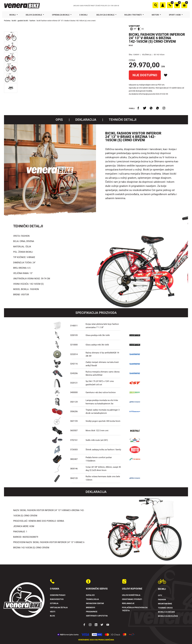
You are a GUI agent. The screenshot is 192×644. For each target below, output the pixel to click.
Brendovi (91, 608)
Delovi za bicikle (34, 15)
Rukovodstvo (57, 599)
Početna (7, 21)
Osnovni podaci (58, 595)
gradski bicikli (23, 21)
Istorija (54, 603)
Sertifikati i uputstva (97, 616)
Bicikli (13, 15)
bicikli (14, 21)
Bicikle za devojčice (168, 616)
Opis (59, 120)
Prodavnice (92, 612)
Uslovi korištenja (131, 595)
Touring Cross (165, 608)
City (160, 595)
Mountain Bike (165, 604)
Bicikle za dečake (166, 612)
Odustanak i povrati (132, 599)
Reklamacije (128, 603)
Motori (156, 15)
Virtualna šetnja (59, 608)
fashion (32, 21)
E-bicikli (84, 15)
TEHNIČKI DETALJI (123, 120)
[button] (11, 37)
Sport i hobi (175, 15)
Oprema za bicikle (61, 15)
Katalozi (90, 595)
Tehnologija (92, 599)
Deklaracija (86, 120)
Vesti (53, 612)
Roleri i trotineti (133, 15)
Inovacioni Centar (95, 603)
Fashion (162, 600)
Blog (52, 616)
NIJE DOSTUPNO (145, 75)
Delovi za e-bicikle (106, 15)
